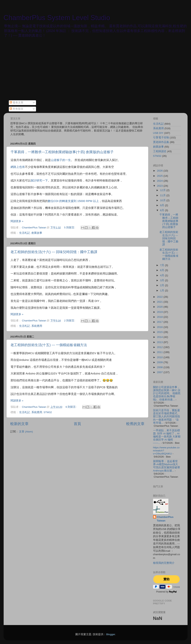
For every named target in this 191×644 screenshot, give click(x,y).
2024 (160, 181)
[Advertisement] (96, 71)
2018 (160, 317)
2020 (160, 307)
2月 (163, 285)
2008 (160, 367)
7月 (163, 265)
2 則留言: (70, 321)
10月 (163, 200)
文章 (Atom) (26, 432)
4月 (163, 275)
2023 (160, 186)
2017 (160, 322)
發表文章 (16, 103)
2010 (160, 357)
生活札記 (25, 233)
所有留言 (16, 109)
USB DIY (158, 133)
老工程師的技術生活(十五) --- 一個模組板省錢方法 (49, 345)
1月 (163, 291)
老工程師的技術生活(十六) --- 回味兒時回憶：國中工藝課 (54, 252)
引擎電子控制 (161, 138)
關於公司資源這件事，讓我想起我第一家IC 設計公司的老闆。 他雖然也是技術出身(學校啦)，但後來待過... (167, 393)
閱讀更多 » (17, 221)
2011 (160, 352)
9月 (163, 205)
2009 (160, 362)
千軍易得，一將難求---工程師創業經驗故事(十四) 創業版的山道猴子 (62, 152)
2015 (160, 332)
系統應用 (37, 326)
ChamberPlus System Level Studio (57, 18)
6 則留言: (71, 407)
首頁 (77, 424)
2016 (160, 327)
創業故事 (37, 233)
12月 (163, 190)
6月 (163, 270)
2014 (160, 337)
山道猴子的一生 (61, 160)
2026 (160, 171)
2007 (160, 372)
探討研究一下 (39, 181)
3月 (163, 280)
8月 (163, 210)
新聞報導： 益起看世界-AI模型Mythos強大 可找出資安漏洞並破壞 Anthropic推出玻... (166, 466)
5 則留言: (70, 228)
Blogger (111, 634)
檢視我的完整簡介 (164, 563)
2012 (160, 347)
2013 (160, 342)
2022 (160, 297)
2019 (160, 312)
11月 (163, 195)
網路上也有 (18, 167)
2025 (160, 176)
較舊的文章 (135, 424)
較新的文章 (19, 424)
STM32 (48, 412)
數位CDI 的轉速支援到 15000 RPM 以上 (73, 201)
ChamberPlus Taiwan (165, 519)
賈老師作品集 (161, 142)
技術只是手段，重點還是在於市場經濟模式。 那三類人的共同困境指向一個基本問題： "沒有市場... (166, 417)
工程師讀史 (160, 151)
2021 (160, 302)
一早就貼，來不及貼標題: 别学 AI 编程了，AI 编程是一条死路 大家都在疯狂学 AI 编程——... (167, 437)
